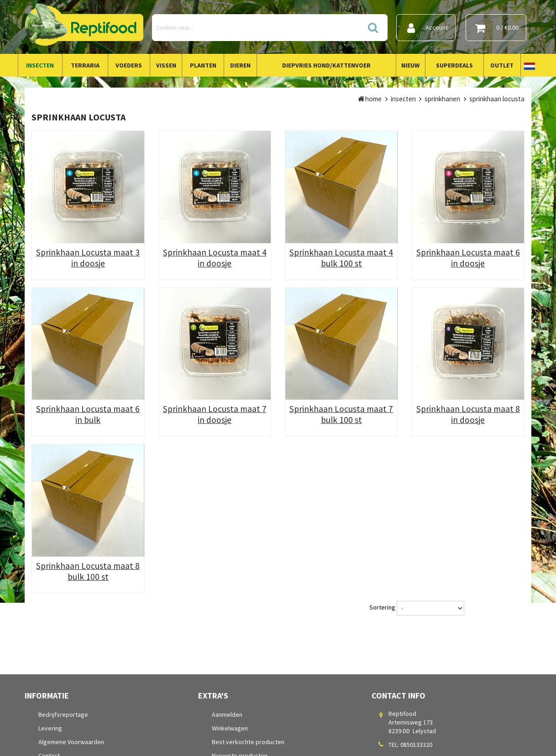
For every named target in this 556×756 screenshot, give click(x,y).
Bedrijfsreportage (63, 714)
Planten (203, 65)
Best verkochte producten (248, 742)
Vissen (166, 65)
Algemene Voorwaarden (71, 742)
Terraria (85, 65)
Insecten (40, 65)
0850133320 (416, 745)
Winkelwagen (230, 728)
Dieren (240, 65)
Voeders (129, 65)
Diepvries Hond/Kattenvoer (326, 65)
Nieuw (410, 65)
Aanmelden (227, 714)
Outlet (502, 65)
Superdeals (454, 65)
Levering (50, 728)
